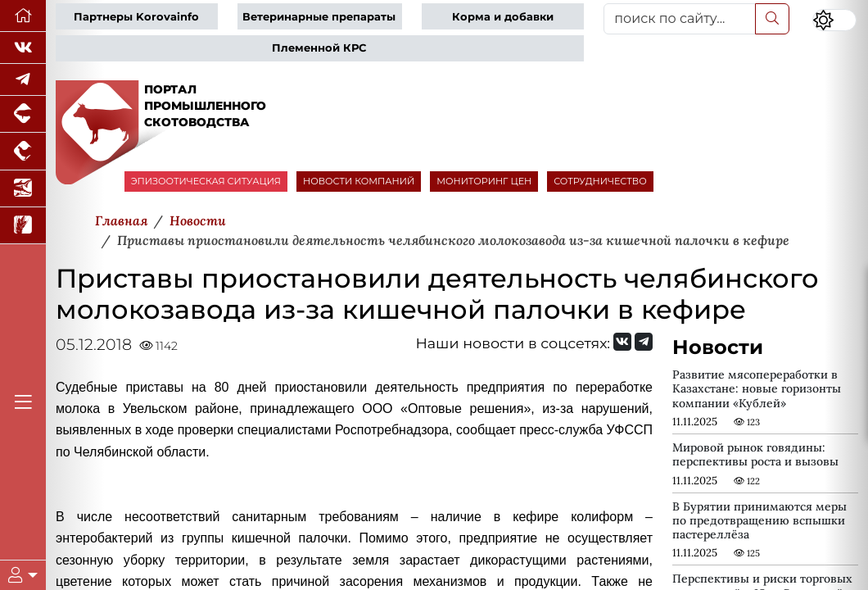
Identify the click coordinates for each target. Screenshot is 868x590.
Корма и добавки (503, 17)
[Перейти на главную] (23, 16)
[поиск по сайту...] (680, 19)
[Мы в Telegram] (23, 80)
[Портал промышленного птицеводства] (23, 151)
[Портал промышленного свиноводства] (23, 114)
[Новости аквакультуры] (23, 189)
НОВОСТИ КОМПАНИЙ (359, 181)
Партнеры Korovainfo (136, 17)
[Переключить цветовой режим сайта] (834, 20)
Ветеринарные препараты (319, 17)
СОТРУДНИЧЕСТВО (600, 181)
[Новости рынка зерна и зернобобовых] (23, 226)
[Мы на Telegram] (644, 342)
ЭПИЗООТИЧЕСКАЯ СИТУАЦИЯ (206, 181)
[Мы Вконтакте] (23, 48)
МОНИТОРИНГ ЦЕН (484, 181)
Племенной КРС (319, 48)
